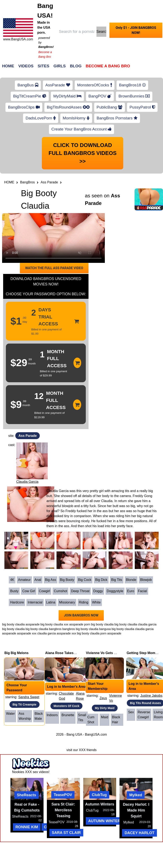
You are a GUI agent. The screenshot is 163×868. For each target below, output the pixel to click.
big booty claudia (126, 624)
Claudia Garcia (27, 482)
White (96, 602)
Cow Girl (29, 591)
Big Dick (101, 580)
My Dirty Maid (105, 708)
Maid (105, 717)
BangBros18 (132, 85)
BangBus (28, 85)
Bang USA (74, 734)
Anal (38, 580)
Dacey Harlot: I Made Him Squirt (136, 810)
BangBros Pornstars (117, 118)
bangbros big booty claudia (80, 629)
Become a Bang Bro (108, 66)
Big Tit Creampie (24, 704)
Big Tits (117, 580)
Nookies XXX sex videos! (31, 772)
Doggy (98, 591)
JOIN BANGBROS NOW (81, 615)
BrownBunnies (134, 96)
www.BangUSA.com (18, 39)
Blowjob (146, 580)
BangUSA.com (96, 734)
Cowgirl (44, 591)
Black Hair (116, 720)
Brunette (68, 715)
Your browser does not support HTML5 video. (53, 238)
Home (8, 66)
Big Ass (51, 580)
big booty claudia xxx (54, 624)
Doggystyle (115, 591)
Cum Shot (91, 720)
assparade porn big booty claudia (91, 624)
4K (12, 580)
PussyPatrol (142, 107)
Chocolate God (66, 696)
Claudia (107, 501)
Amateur (24, 580)
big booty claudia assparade (21, 624)
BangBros (27, 182)
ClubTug (99, 795)
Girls (60, 66)
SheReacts (27, 795)
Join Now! (147, 68)
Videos (26, 66)
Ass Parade (49, 182)
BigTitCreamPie (30, 96)
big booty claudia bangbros (44, 629)
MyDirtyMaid (67, 96)
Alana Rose (80, 696)
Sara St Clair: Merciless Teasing (63, 810)
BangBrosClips (24, 107)
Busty (14, 591)
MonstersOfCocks (95, 85)
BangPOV (100, 96)
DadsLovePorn (40, 118)
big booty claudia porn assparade (99, 633)
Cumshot (60, 591)
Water (10, 714)
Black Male (39, 716)
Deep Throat (80, 591)
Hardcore (17, 602)
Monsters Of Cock (66, 706)
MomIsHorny (76, 118)
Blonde (131, 580)
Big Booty (67, 580)
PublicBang (110, 107)
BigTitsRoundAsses (68, 107)
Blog (76, 66)
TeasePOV (63, 795)
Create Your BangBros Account (82, 129)
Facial (142, 591)
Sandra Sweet (29, 697)
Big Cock (85, 580)
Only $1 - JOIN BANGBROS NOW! (136, 30)
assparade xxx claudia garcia (36, 633)
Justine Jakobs (151, 696)
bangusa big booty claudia (117, 629)
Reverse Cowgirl (144, 715)
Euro (131, 591)
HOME (9, 182)
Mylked (136, 795)
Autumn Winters (100, 804)
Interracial (35, 602)
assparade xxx (66, 633)
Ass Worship (25, 716)
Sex (131, 712)
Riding (84, 602)
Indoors (52, 715)
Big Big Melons (17, 653)
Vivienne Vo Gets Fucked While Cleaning (118, 653)
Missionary (67, 602)
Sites (43, 66)
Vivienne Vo (115, 698)
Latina (51, 602)
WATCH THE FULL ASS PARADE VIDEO (54, 268)
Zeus (103, 698)
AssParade (58, 85)
